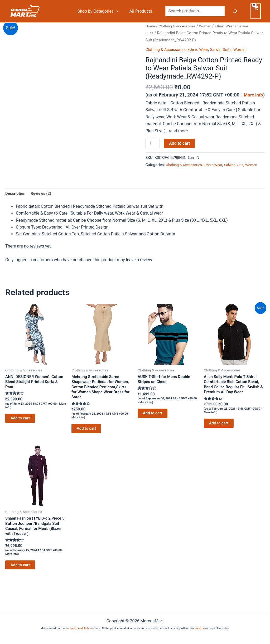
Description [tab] (16, 208)
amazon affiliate (80, 628)
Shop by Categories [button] (101, 11)
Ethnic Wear (230, 26)
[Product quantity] (153, 150)
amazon (200, 628)
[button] (119, 11)
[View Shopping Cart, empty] (256, 11)
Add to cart (180, 150)
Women (209, 26)
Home (151, 26)
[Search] (235, 11)
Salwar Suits (226, 49)
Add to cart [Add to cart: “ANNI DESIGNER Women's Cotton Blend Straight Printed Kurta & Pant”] (21, 435)
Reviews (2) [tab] (43, 208)
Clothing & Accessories (179, 26)
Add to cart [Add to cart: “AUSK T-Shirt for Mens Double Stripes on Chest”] (153, 429)
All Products (142, 11)
